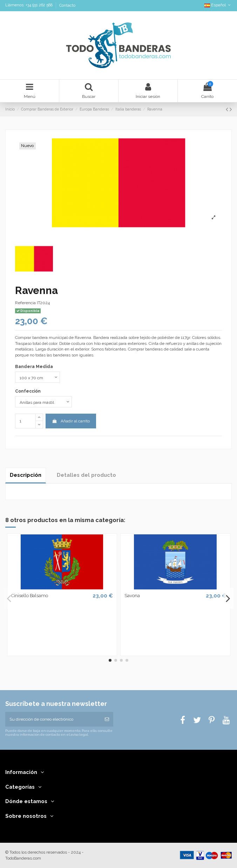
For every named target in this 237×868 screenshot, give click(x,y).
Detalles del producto (86, 475)
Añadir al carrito (71, 421)
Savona (132, 596)
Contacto (67, 5)
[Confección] (43, 402)
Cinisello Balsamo (30, 596)
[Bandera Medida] (38, 377)
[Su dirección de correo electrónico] (53, 719)
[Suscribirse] (107, 719)
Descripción (26, 475)
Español (218, 5)
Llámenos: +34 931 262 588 (29, 5)
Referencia (25, 303)
